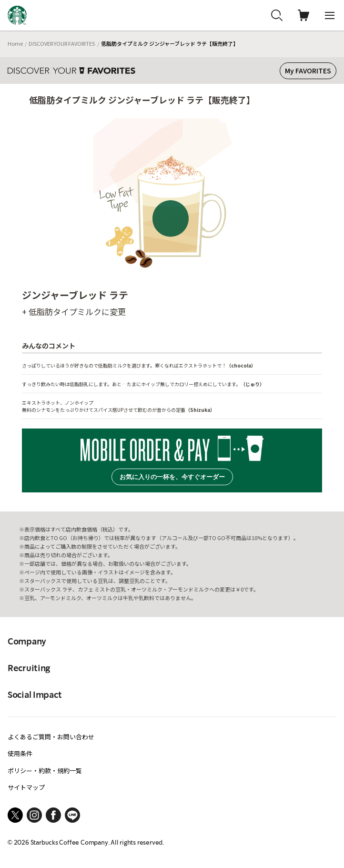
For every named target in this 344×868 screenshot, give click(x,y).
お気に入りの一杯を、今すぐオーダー (172, 477)
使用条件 (20, 753)
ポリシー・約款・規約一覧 (45, 771)
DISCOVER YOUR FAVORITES (62, 43)
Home (15, 43)
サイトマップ (26, 787)
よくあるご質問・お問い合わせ (51, 737)
